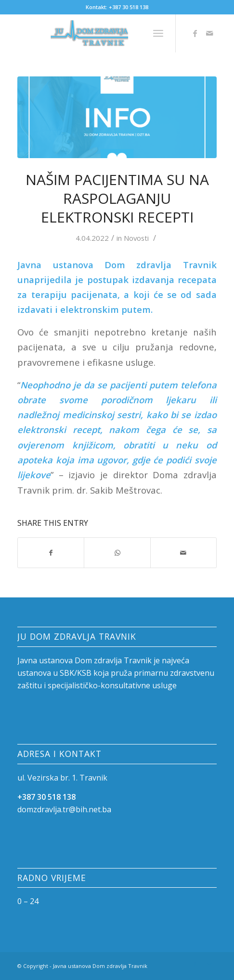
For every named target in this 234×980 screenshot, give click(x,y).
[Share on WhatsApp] (117, 553)
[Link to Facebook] (195, 33)
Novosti (136, 238)
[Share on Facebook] (51, 553)
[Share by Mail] (183, 553)
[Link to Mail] (209, 33)
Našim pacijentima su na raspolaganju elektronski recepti (117, 198)
